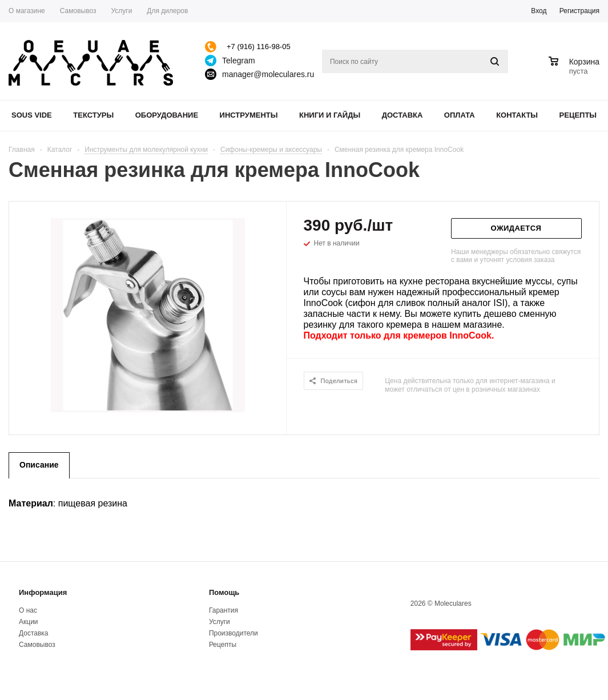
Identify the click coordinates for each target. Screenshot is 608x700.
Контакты (517, 115)
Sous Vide (32, 115)
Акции (29, 622)
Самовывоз (37, 645)
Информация (43, 592)
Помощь (224, 592)
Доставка (402, 115)
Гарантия (224, 610)
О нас (28, 610)
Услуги (220, 622)
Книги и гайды (330, 115)
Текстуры (93, 115)
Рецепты (578, 115)
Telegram (239, 61)
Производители (233, 633)
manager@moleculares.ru (268, 74)
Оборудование (167, 115)
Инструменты (249, 115)
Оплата (460, 115)
